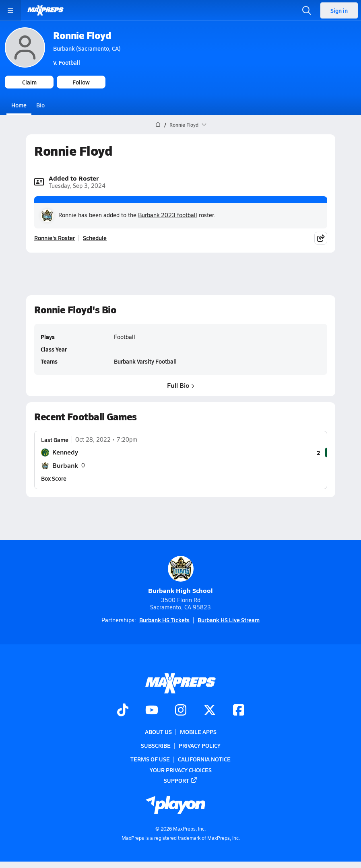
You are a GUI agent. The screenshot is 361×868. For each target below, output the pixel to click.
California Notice (204, 759)
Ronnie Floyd (82, 35)
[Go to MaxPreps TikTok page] (123, 711)
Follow (81, 82)
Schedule (95, 238)
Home (19, 105)
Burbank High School (180, 575)
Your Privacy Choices (181, 769)
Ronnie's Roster (55, 238)
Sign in (339, 10)
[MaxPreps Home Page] (158, 125)
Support (181, 780)
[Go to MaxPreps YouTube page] (152, 711)
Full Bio (181, 385)
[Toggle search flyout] (307, 10)
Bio (40, 105)
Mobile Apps (198, 732)
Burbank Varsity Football (145, 361)
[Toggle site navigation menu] (10, 10)
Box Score (54, 478)
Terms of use (150, 759)
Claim (29, 82)
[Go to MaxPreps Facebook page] (239, 711)
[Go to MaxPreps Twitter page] (210, 711)
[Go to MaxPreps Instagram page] (181, 711)
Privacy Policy (200, 745)
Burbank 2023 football (168, 215)
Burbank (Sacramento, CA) (87, 48)
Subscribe (156, 745)
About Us (158, 732)
